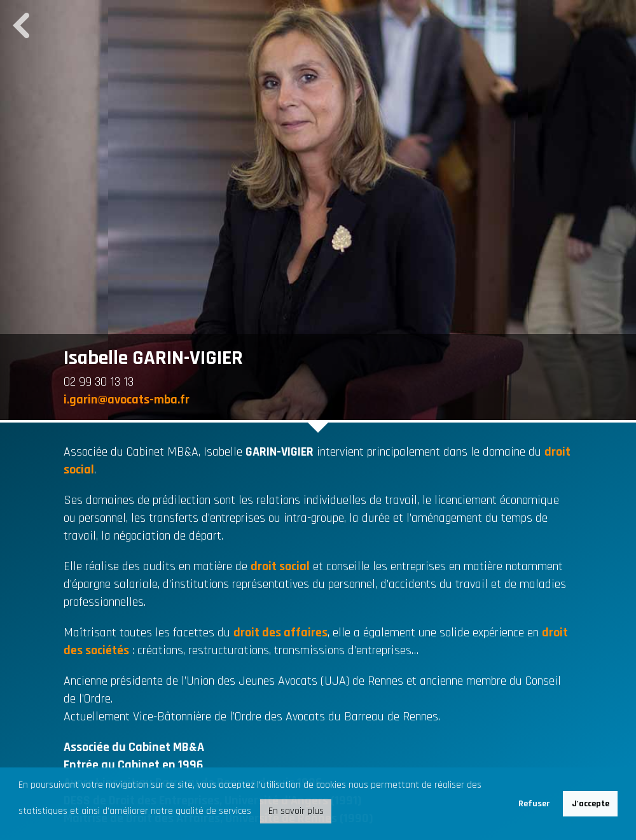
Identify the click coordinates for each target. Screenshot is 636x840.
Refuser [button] (534, 804)
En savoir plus (296, 811)
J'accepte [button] (591, 804)
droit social (280, 566)
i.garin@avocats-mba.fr (127, 400)
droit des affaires (280, 633)
